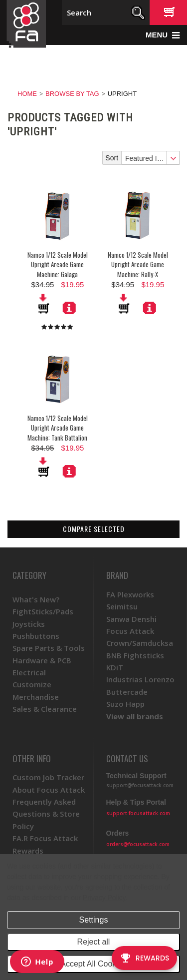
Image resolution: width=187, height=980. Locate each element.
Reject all (94, 942)
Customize (32, 684)
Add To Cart (44, 304)
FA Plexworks (130, 594)
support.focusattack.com (138, 813)
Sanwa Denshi (131, 619)
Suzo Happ (125, 704)
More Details (69, 308)
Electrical (29, 672)
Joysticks (29, 624)
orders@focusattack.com (138, 844)
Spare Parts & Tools (49, 648)
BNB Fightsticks (135, 655)
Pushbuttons (36, 636)
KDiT (115, 667)
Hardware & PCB (42, 660)
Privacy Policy (104, 898)
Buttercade (127, 692)
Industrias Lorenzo (140, 679)
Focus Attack (130, 631)
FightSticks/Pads (43, 611)
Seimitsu (122, 606)
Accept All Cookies (93, 964)
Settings (94, 920)
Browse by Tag (72, 94)
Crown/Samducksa (140, 643)
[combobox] (150, 158)
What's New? (36, 599)
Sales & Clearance (45, 709)
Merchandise (36, 697)
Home (27, 94)
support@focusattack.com (140, 785)
